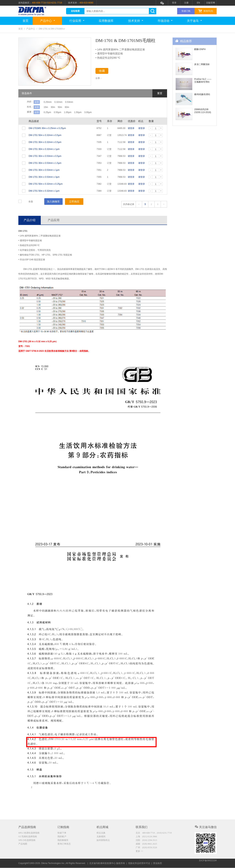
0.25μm (47, 112)
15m (46, 107)
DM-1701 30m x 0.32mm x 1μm (44, 149)
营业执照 (158, 863)
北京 (154, 833)
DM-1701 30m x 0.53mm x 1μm (44, 170)
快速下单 (62, 833)
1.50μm (85, 112)
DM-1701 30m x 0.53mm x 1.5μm (45, 163)
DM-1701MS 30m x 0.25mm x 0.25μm (47, 128)
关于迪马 (194, 21)
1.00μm (73, 112)
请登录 (131, 128)
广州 (146, 848)
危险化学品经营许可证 (139, 863)
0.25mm (48, 102)
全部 (37, 102)
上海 (146, 837)
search (152, 11)
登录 (174, 3)
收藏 (105, 72)
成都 (146, 845)
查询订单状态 (64, 845)
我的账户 (62, 837)
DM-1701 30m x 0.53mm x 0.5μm (45, 156)
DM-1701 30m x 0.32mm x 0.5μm (45, 142)
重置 (160, 93)
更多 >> (139, 852)
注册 (186, 3)
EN (198, 3)
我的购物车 (63, 841)
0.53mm (74, 102)
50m (65, 107)
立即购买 (74, 202)
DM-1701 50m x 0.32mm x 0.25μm (46, 184)
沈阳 (146, 841)
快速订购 (186, 11)
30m (55, 107)
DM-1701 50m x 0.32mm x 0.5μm (45, 135)
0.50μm (60, 112)
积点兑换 (101, 833)
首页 (26, 21)
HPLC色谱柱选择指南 (29, 833)
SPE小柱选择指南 (27, 841)
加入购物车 (53, 202)
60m (74, 107)
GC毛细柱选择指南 (28, 837)
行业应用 (77, 21)
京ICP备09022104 (208, 863)
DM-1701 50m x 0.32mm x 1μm (44, 191)
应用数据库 (106, 21)
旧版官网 (211, 3)
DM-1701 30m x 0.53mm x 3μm (44, 177)
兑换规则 (101, 837)
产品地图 (23, 845)
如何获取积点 (103, 841)
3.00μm (97, 112)
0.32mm (61, 102)
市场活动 (165, 21)
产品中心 (47, 21)
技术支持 (136, 21)
